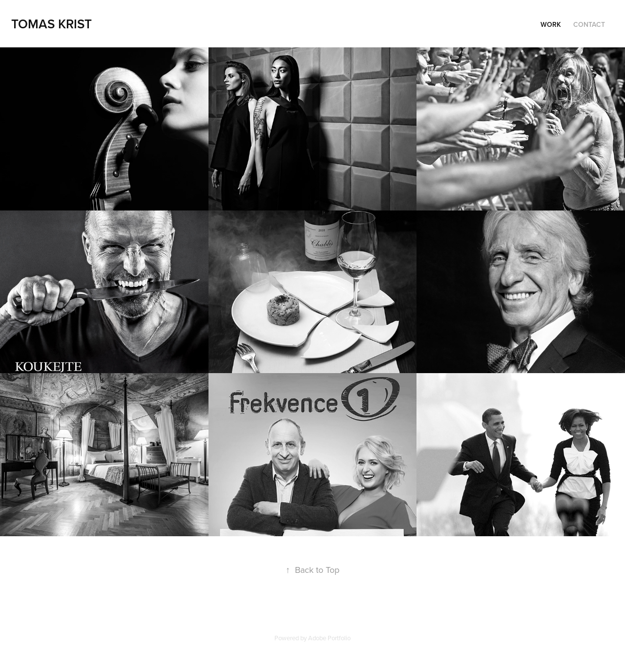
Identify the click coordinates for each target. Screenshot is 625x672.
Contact (589, 24)
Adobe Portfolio (329, 638)
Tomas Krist (52, 24)
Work (551, 24)
